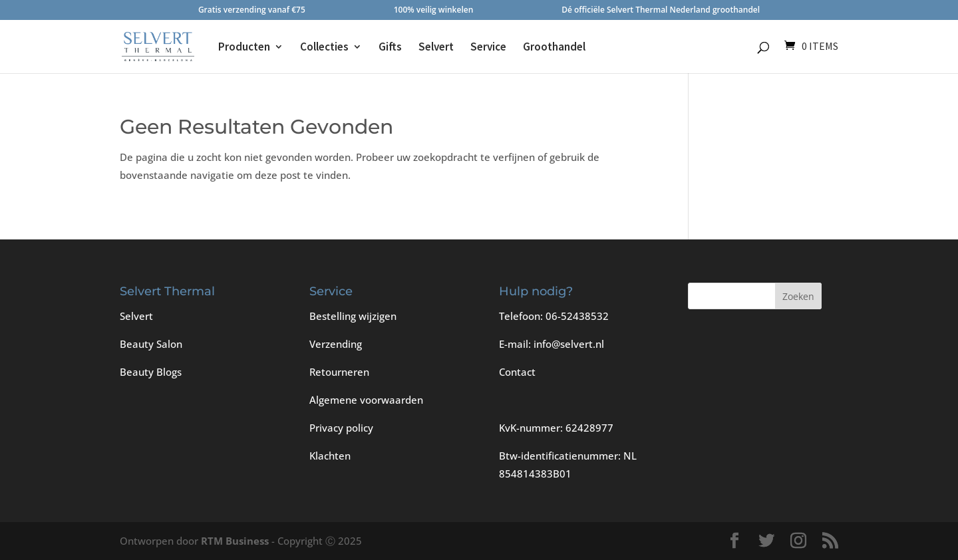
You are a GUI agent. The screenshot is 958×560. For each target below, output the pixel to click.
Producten (244, 48)
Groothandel (554, 48)
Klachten (330, 456)
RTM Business (235, 541)
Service (488, 48)
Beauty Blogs (151, 372)
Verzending (336, 344)
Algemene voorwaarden (366, 400)
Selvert (436, 48)
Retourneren (339, 372)
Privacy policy (341, 428)
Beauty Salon (151, 344)
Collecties (324, 48)
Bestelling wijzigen (353, 316)
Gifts (390, 48)
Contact (517, 372)
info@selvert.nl (569, 344)
